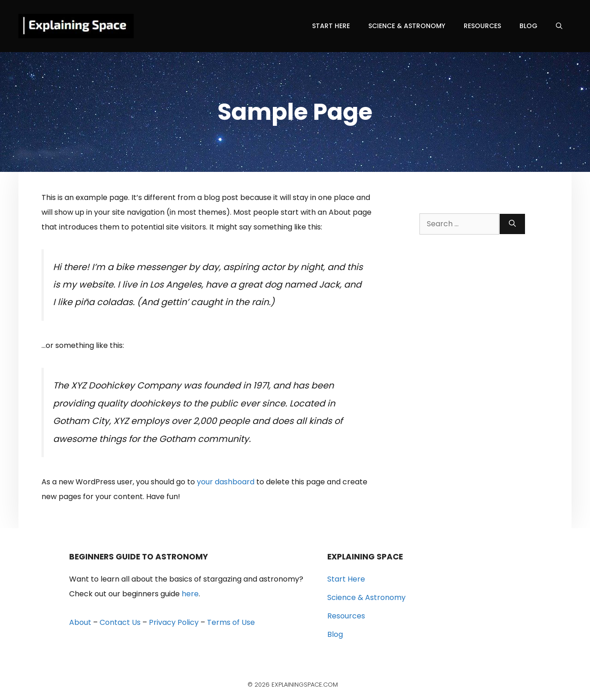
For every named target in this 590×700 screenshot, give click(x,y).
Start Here (331, 26)
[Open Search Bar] (559, 26)
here (190, 594)
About (80, 622)
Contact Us (120, 622)
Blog (528, 26)
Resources (482, 26)
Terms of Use (231, 622)
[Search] (512, 224)
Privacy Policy (174, 622)
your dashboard (226, 482)
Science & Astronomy (407, 26)
